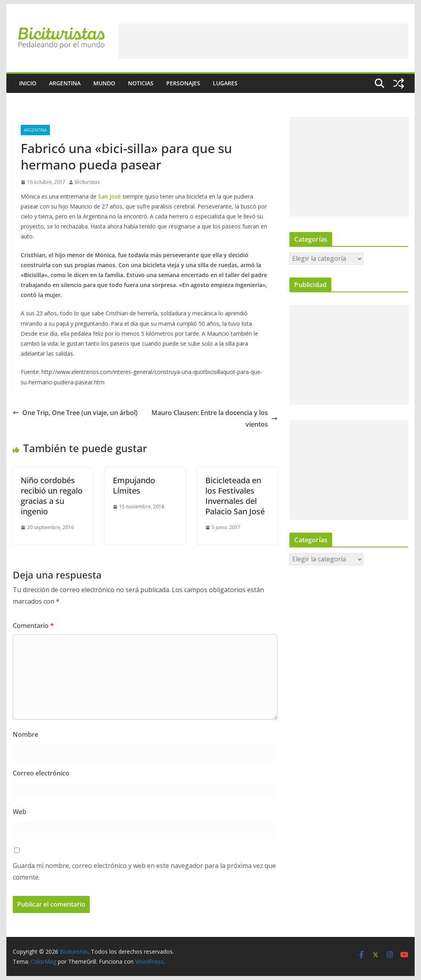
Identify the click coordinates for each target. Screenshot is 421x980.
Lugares (225, 83)
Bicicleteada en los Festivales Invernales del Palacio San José (235, 496)
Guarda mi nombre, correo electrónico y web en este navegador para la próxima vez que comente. (144, 871)
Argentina (65, 83)
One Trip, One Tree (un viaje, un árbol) (75, 413)
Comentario (33, 626)
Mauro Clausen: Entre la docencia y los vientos (214, 418)
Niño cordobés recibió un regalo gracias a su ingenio (52, 496)
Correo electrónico (41, 773)
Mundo (104, 83)
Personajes (183, 83)
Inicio (28, 83)
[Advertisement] (263, 41)
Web (20, 812)
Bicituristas (87, 182)
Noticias (141, 83)
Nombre (26, 734)
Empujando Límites (134, 485)
